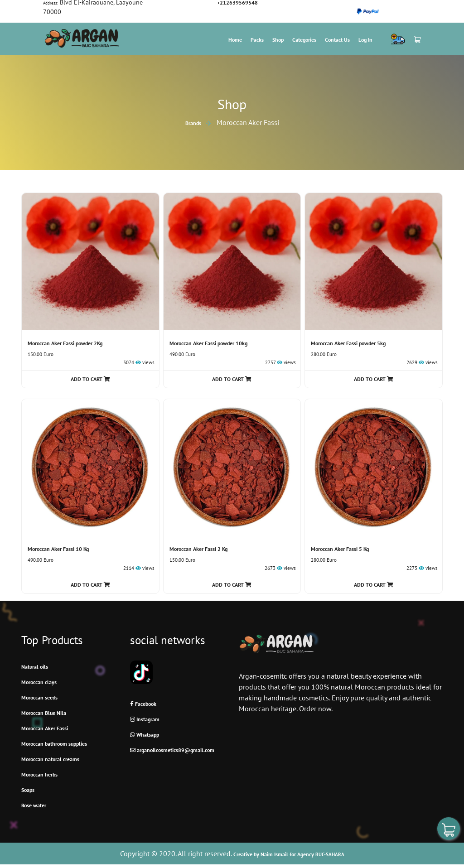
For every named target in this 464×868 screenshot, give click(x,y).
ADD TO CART (90, 379)
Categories (304, 40)
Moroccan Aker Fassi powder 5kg (348, 343)
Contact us (337, 40)
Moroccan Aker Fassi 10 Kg (58, 549)
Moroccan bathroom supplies (54, 744)
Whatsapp (145, 735)
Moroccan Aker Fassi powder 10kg (208, 343)
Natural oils (35, 667)
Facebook (143, 704)
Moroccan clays (39, 682)
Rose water (34, 805)
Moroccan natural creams (50, 759)
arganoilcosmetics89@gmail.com (172, 750)
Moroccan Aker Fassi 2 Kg (198, 549)
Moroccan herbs (39, 774)
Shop (278, 40)
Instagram (145, 719)
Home (235, 40)
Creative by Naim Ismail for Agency (289, 854)
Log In (365, 40)
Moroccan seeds (39, 697)
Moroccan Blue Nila (44, 713)
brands (193, 123)
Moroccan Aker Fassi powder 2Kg (65, 343)
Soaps (28, 790)
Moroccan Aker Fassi (45, 728)
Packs (257, 40)
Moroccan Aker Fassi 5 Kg (340, 549)
